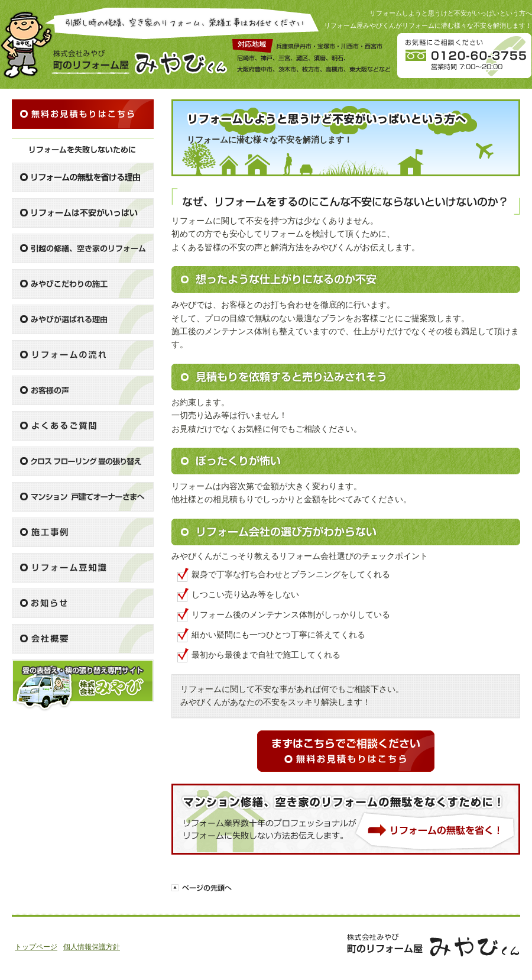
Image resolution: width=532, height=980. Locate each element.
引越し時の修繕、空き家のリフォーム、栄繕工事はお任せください (182, 23)
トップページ (36, 947)
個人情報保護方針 (92, 947)
